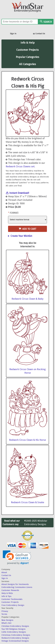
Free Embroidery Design (13, 605)
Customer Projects (27, 50)
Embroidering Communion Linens (17, 587)
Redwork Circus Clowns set (20, 166)
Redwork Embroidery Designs (15, 638)
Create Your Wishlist (21, 236)
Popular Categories (27, 57)
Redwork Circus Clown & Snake (28, 502)
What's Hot (6, 623)
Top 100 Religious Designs (13, 629)
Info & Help (28, 43)
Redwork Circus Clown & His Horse (27, 440)
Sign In (13, 34)
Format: (14, 213)
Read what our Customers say (11, 523)
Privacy (5, 611)
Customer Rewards (10, 590)
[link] (17, 558)
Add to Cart (27, 229)
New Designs (7, 620)
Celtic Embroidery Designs (14, 632)
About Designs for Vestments (15, 584)
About (4, 572)
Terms (4, 614)
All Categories (27, 64)
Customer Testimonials (12, 599)
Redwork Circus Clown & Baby (27, 299)
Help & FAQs (7, 593)
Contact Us (39, 34)
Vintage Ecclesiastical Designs (15, 641)
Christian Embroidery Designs (15, 626)
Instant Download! (19, 193)
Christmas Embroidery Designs (16, 635)
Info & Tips (6, 596)
